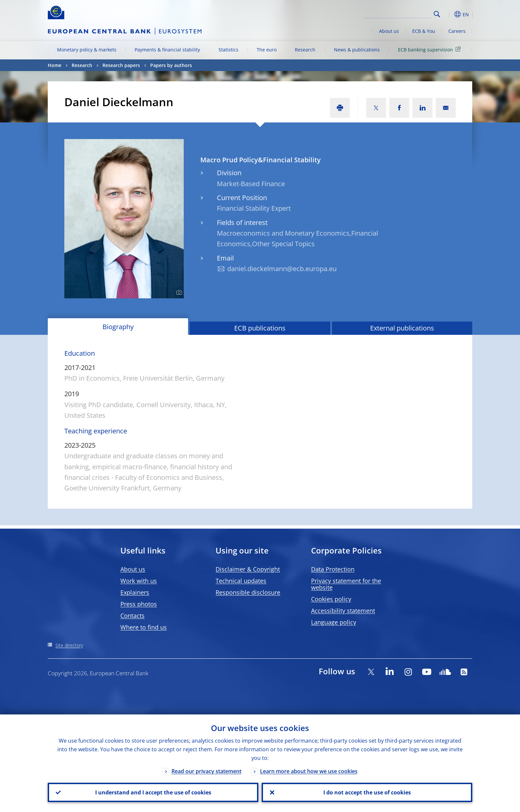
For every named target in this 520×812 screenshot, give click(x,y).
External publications (402, 328)
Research (305, 50)
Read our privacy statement (206, 771)
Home (55, 65)
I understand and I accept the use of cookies (153, 792)
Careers (457, 31)
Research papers (121, 65)
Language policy (334, 622)
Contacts (132, 616)
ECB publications (260, 328)
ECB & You (424, 31)
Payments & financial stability (167, 50)
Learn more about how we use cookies (309, 771)
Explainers (135, 592)
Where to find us (144, 627)
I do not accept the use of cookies (367, 792)
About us (389, 31)
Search (437, 14)
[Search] (398, 13)
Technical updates (241, 581)
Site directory (69, 645)
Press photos (139, 604)
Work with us (139, 581)
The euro (267, 50)
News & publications (357, 50)
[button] (449, 14)
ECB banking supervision (430, 49)
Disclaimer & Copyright (248, 569)
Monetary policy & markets (87, 50)
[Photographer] (178, 293)
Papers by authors (171, 65)
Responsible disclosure (248, 592)
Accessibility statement (343, 611)
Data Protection (333, 569)
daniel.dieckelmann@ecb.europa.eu (282, 269)
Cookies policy (331, 599)
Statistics (228, 50)
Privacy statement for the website (346, 584)
